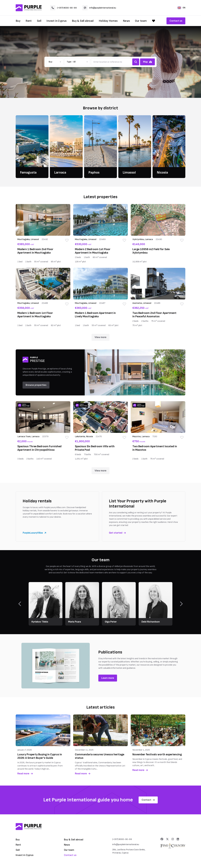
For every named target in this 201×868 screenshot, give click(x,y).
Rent (29, 21)
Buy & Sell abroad (83, 21)
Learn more (108, 678)
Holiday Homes (108, 21)
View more (100, 337)
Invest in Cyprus (57, 21)
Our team (141, 21)
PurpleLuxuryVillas (34, 533)
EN (181, 8)
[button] (55, 62)
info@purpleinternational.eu (99, 8)
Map (147, 62)
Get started (117, 533)
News (126, 21)
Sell (39, 21)
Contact (148, 800)
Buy (18, 21)
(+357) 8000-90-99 (63, 8)
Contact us (176, 21)
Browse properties (36, 385)
